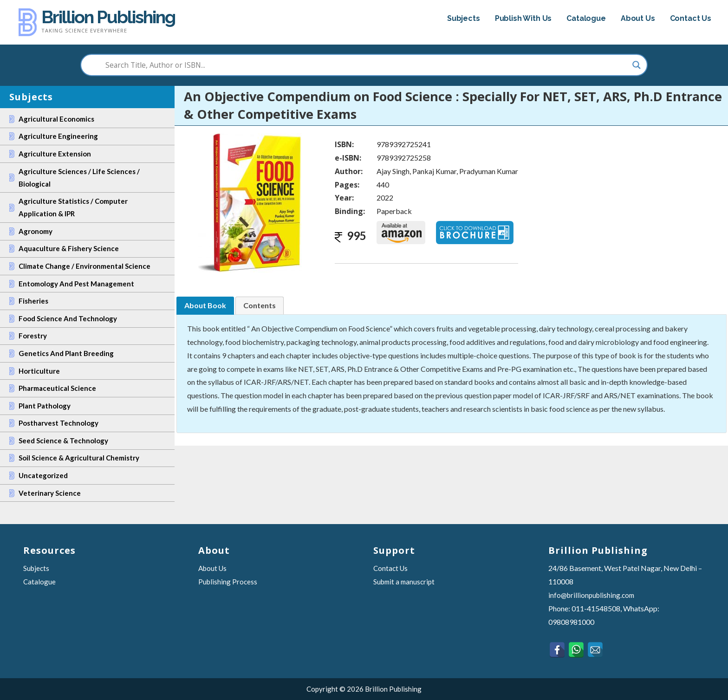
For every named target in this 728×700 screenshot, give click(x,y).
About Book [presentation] (205, 305)
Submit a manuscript (404, 582)
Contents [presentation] (260, 305)
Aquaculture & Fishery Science (69, 248)
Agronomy (36, 231)
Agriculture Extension (55, 154)
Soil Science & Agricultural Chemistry (79, 458)
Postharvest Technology (58, 423)
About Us (638, 18)
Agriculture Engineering (58, 136)
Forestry (33, 336)
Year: (344, 198)
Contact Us (691, 18)
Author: (349, 171)
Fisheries (33, 301)
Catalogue (586, 18)
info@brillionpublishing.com (591, 595)
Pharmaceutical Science (57, 388)
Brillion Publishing (108, 17)
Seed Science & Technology (63, 441)
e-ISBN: (348, 158)
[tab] (205, 306)
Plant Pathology (45, 406)
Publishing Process (228, 582)
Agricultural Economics (56, 119)
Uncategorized (43, 475)
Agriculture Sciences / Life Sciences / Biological (79, 178)
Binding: (350, 211)
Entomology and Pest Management (76, 284)
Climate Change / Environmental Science (84, 266)
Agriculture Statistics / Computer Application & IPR (73, 207)
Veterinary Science (50, 493)
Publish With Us (523, 18)
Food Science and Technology (68, 318)
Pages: (347, 185)
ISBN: (344, 144)
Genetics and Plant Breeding (66, 353)
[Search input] (360, 65)
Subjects (464, 18)
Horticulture (39, 371)
